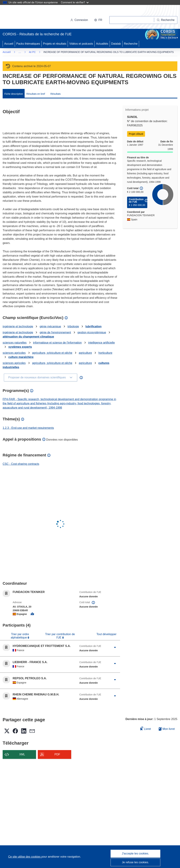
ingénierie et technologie (18, 326)
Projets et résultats (55, 44)
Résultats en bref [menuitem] (36, 94)
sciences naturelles (15, 343)
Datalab (116, 44)
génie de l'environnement (55, 332)
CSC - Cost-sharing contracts (21, 464)
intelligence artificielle (102, 343)
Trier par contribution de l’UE (60, 636)
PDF (57, 754)
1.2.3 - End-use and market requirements (28, 428)
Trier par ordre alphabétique (20, 636)
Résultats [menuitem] (56, 94)
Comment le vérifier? (75, 2)
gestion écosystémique (92, 332)
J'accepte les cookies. (135, 854)
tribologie (73, 326)
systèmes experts (20, 347)
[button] (98, 20)
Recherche (131, 44)
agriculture (85, 353)
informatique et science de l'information (57, 343)
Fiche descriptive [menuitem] (14, 94)
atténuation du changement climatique (28, 337)
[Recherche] (166, 20)
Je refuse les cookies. (136, 862)
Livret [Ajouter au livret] (146, 728)
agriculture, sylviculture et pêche (52, 353)
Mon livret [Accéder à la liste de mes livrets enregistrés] (167, 729)
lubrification (94, 326)
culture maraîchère (21, 357)
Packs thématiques (28, 44)
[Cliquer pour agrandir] (115, 647)
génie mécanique (50, 326)
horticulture (105, 353)
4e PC (32, 52)
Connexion (79, 20)
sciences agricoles (14, 353)
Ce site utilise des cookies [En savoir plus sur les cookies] (25, 857)
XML (22, 754)
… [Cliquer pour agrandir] (20, 52)
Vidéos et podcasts (81, 44)
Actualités (102, 44)
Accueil (9, 44)
